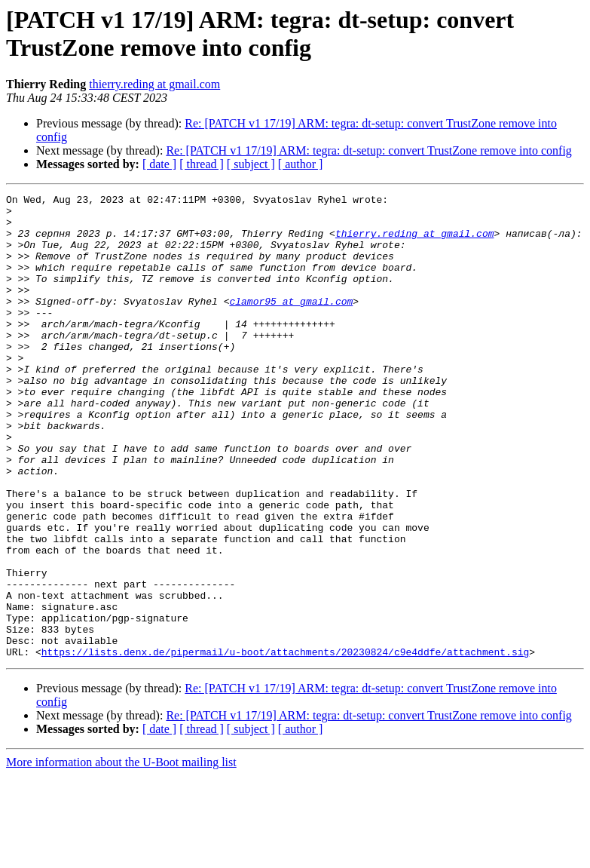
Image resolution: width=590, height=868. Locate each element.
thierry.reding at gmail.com (154, 84)
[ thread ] (202, 164)
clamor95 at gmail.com (291, 324)
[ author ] (301, 164)
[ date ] (159, 164)
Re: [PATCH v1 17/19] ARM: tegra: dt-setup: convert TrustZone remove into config (368, 150)
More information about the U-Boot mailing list (121, 855)
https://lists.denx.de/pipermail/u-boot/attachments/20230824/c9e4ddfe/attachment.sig (285, 744)
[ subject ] (251, 164)
